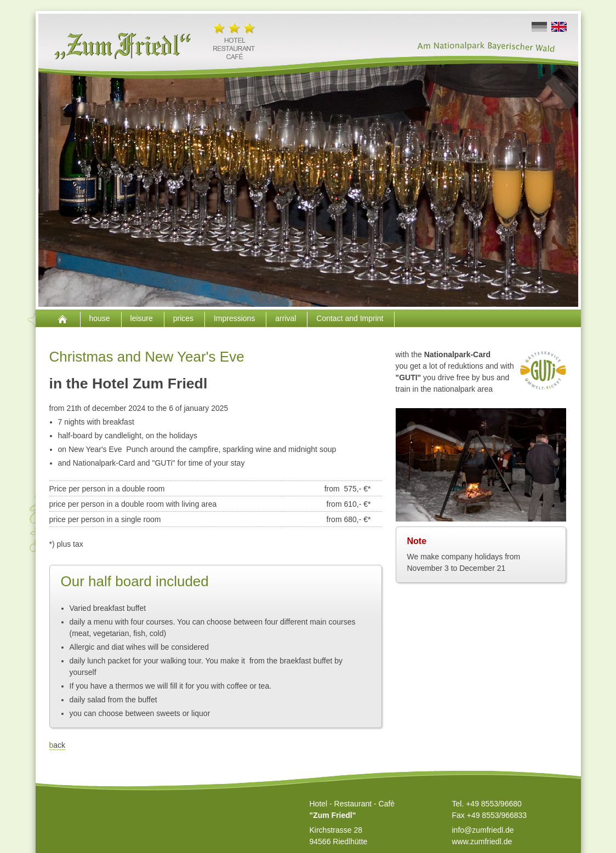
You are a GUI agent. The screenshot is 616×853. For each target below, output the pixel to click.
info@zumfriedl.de (483, 830)
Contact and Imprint (351, 318)
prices (184, 318)
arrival (287, 318)
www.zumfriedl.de (482, 841)
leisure (143, 318)
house (101, 318)
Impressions (235, 318)
